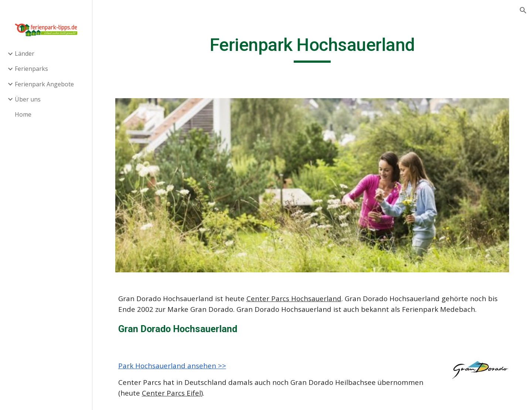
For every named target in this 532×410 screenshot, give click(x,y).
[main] (312, 48)
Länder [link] (25, 54)
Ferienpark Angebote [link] (44, 84)
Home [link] (23, 114)
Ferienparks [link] (31, 69)
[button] (523, 10)
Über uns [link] (28, 99)
